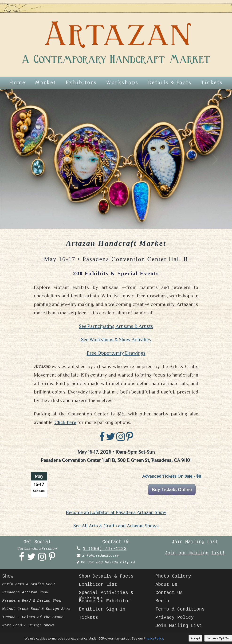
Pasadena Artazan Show (25, 592)
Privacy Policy (175, 618)
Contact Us (169, 593)
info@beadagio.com (101, 556)
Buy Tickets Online (172, 490)
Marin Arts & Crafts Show (29, 584)
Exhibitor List (98, 585)
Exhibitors (81, 83)
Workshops (122, 83)
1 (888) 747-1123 (105, 549)
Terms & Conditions (180, 609)
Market (45, 83)
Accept (195, 638)
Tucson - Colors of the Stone (33, 617)
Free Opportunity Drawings (116, 353)
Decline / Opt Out (218, 638)
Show (8, 576)
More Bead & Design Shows (29, 625)
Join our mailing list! (195, 553)
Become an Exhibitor (105, 601)
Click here (65, 422)
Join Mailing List (179, 626)
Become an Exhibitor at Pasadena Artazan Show (116, 512)
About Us (166, 585)
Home (17, 83)
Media (162, 601)
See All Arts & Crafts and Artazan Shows (116, 526)
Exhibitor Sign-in (102, 609)
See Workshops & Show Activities (116, 340)
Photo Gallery (173, 576)
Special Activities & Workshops (106, 594)
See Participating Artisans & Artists (116, 326)
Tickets (212, 83)
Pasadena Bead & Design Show (32, 601)
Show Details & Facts (106, 576)
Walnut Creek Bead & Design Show (36, 609)
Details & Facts (170, 83)
